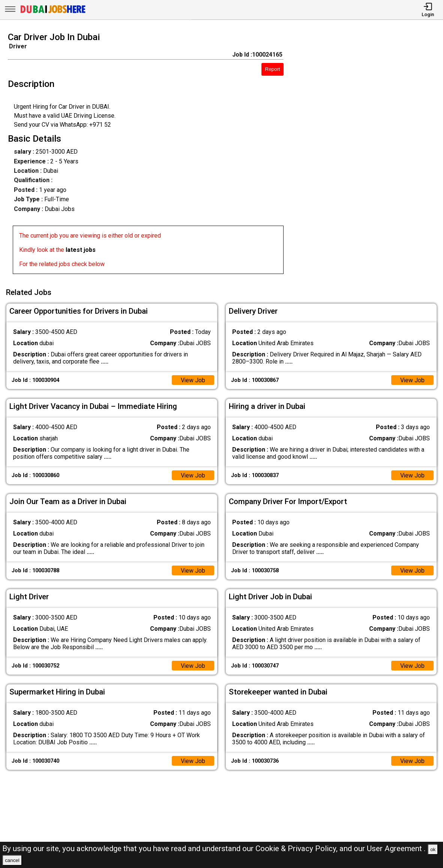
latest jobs (81, 250)
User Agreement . (396, 849)
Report (273, 69)
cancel (12, 860)
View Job (193, 379)
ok (433, 849)
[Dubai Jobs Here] (53, 13)
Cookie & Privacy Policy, (297, 849)
